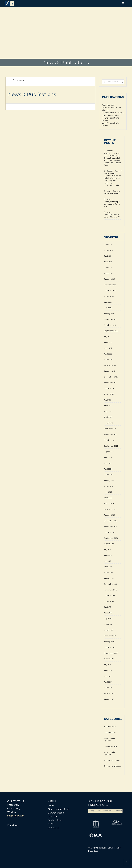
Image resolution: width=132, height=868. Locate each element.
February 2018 (110, 636)
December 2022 (111, 377)
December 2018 (111, 584)
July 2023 (108, 337)
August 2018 (109, 601)
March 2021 (108, 475)
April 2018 (108, 624)
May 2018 (108, 619)
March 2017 (108, 688)
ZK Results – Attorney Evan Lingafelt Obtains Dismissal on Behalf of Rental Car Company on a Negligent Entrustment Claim (113, 178)
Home (51, 805)
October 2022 (110, 388)
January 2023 (109, 371)
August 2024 (109, 296)
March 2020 (109, 503)
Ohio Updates (110, 733)
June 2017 (108, 670)
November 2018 (111, 590)
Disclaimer (13, 825)
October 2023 (110, 325)
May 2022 (108, 411)
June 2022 (108, 406)
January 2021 (109, 480)
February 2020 (110, 509)
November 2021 (110, 434)
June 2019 (108, 555)
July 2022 (108, 400)
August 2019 (109, 544)
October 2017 (110, 647)
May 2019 (108, 561)
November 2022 (111, 383)
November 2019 (110, 527)
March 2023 (109, 360)
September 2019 (111, 538)
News (51, 824)
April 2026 (108, 244)
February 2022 (110, 429)
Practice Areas (55, 820)
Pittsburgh (13, 805)
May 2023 (108, 348)
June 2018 (108, 613)
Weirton (12, 812)
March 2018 (109, 630)
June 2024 (108, 302)
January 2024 (109, 314)
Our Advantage (56, 813)
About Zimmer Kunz (58, 809)
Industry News (110, 727)
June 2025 (108, 262)
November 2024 (111, 285)
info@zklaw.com (16, 816)
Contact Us (53, 828)
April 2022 (108, 417)
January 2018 (109, 642)
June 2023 (108, 342)
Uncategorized (110, 746)
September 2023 (111, 331)
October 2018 (110, 595)
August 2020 (109, 486)
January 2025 (109, 279)
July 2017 (107, 665)
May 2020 (108, 492)
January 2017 (109, 699)
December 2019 (111, 521)
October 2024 (110, 290)
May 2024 (108, 308)
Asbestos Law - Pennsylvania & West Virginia (111, 108)
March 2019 (109, 573)
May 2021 (108, 463)
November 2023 (111, 319)
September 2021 (111, 446)
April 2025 (108, 267)
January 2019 (109, 578)
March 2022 (109, 423)
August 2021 (109, 452)
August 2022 (109, 394)
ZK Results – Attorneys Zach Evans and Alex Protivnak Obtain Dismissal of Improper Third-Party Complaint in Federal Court (113, 158)
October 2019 (110, 532)
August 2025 (109, 250)
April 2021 (108, 469)
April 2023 (108, 354)
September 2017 (111, 653)
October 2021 (110, 440)
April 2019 (108, 567)
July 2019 (107, 550)
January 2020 (109, 515)
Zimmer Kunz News (112, 760)
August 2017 (109, 659)
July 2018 (108, 607)
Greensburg (14, 809)
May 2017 (108, 676)
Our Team (53, 817)
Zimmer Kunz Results (113, 766)
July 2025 (108, 256)
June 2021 (108, 457)
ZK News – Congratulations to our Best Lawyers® (112, 214)
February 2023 (110, 365)
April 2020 (108, 498)
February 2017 (110, 693)
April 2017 (108, 682)
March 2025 (109, 273)
